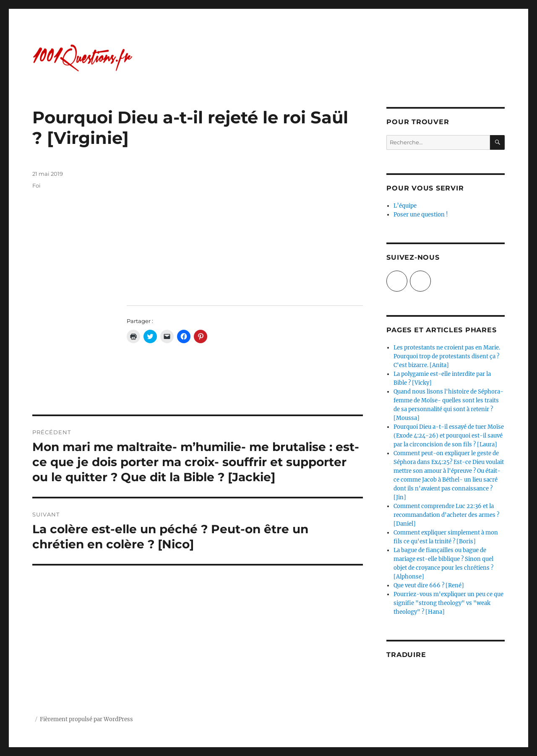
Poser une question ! (421, 215)
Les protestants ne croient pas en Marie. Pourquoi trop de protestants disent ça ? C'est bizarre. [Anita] (447, 356)
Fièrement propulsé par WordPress (86, 719)
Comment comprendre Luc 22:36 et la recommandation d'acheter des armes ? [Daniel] (446, 515)
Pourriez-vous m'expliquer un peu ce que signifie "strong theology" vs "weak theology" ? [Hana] (448, 603)
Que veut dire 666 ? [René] (429, 585)
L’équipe (405, 206)
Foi (36, 185)
